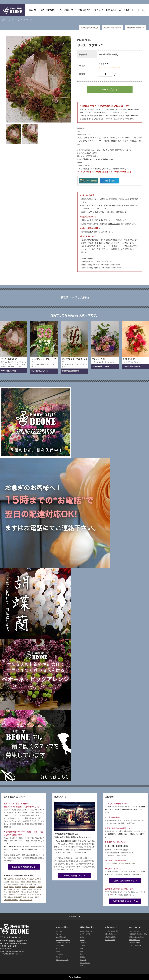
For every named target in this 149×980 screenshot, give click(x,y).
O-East (35, 892)
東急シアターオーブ (26, 900)
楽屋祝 (82, 957)
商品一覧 (33, 10)
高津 (12, 882)
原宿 (27, 884)
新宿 (31, 884)
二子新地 (6, 882)
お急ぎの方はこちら (87, 931)
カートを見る (124, 10)
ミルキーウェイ (21, 895)
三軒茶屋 (18, 879)
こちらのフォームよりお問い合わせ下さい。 (121, 864)
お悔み (82, 966)
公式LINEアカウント (136, 943)
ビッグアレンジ (61, 937)
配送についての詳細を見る (24, 867)
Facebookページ (135, 940)
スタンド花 (59, 931)
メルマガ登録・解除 (136, 946)
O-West (29, 892)
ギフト (82, 940)
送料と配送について (111, 934)
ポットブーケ (60, 946)
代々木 (34, 882)
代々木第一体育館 (33, 897)
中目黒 (6, 887)
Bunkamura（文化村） (11, 900)
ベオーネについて (66, 10)
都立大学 (32, 887)
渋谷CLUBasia (8, 897)
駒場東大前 (11, 889)
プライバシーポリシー (137, 937)
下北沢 (19, 889)
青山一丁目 (7, 884)
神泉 (5, 889)
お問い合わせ (111, 10)
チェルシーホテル (9, 895)
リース (58, 948)
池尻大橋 (11, 879)
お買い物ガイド (84, 10)
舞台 (82, 954)
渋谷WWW (16, 892)
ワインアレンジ (129, 359)
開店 (82, 948)
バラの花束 (59, 954)
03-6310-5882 (114, 224)
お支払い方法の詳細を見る (125, 881)
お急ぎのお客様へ (110, 937)
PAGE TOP (76, 916)
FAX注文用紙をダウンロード (125, 901)
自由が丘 (25, 887)
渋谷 (5, 879)
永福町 (30, 889)
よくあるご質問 (110, 940)
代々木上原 (37, 889)
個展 (82, 951)
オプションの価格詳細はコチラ (110, 68)
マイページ (99, 10)
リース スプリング (9, 359)
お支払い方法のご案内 (112, 931)
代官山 (36, 884)
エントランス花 (85, 963)
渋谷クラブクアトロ (34, 895)
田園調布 (39, 887)
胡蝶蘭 (58, 951)
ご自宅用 (83, 943)
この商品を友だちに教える (90, 28)
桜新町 (32, 879)
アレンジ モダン (99, 359)
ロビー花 (83, 960)
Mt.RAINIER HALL (20, 897)
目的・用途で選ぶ (48, 10)
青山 (39, 882)
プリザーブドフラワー (63, 943)
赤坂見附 (15, 884)
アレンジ (58, 934)
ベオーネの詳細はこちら (74, 876)
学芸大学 (18, 887)
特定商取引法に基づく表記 (138, 934)
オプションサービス (62, 960)
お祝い (82, 937)
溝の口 (17, 882)
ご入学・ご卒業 (85, 934)
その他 (58, 957)
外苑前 (29, 882)
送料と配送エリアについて (135, 28)
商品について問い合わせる (112, 28)
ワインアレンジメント (63, 940)
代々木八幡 (7, 892)
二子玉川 (38, 879)
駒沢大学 (25, 879)
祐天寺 (11, 887)
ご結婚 (82, 946)
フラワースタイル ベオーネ (12, 10)
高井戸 (24, 889)
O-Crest (23, 892)
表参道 (23, 882)
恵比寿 (21, 884)
